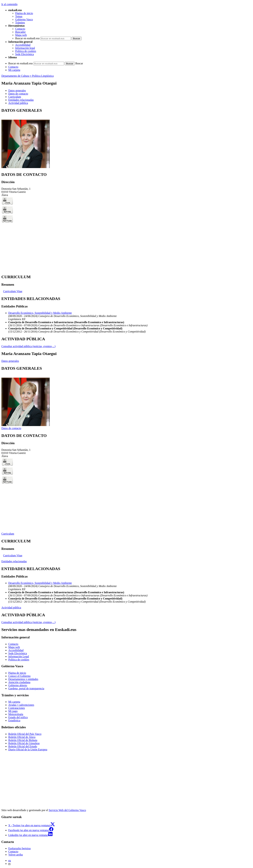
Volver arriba (16, 855)
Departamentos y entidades (23, 679)
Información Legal (19, 656)
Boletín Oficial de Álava (22, 737)
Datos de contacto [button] (18, 94)
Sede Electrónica (25, 54)
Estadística (14, 720)
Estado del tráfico (18, 717)
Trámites (20, 23)
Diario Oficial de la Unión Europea (28, 749)
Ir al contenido (9, 4)
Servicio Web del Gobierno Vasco (67, 810)
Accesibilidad (23, 45)
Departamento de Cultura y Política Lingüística (28, 76)
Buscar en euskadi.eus (27, 38)
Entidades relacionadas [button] (21, 100)
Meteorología (16, 714)
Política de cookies (26, 51)
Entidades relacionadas (14, 561)
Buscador (20, 32)
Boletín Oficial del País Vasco (25, 734)
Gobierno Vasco (24, 19)
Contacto (20, 29)
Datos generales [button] (17, 91)
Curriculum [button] (15, 97)
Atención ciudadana (19, 682)
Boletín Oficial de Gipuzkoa (24, 743)
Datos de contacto (11, 428)
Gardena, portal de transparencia (26, 688)
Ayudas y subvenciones (21, 705)
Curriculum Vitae (13, 291)
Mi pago (13, 711)
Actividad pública (11, 608)
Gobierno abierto (18, 685)
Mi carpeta (14, 70)
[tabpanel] (126, 138)
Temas (19, 16)
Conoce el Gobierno (19, 676)
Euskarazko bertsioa (19, 848)
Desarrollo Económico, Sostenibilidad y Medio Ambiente (40, 313)
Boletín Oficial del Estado (23, 746)
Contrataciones (17, 708)
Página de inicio (24, 13)
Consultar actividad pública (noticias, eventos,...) (28, 346)
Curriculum (8, 534)
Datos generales (10, 361)
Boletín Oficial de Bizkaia (23, 740)
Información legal (25, 48)
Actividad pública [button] (18, 103)
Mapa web (21, 35)
